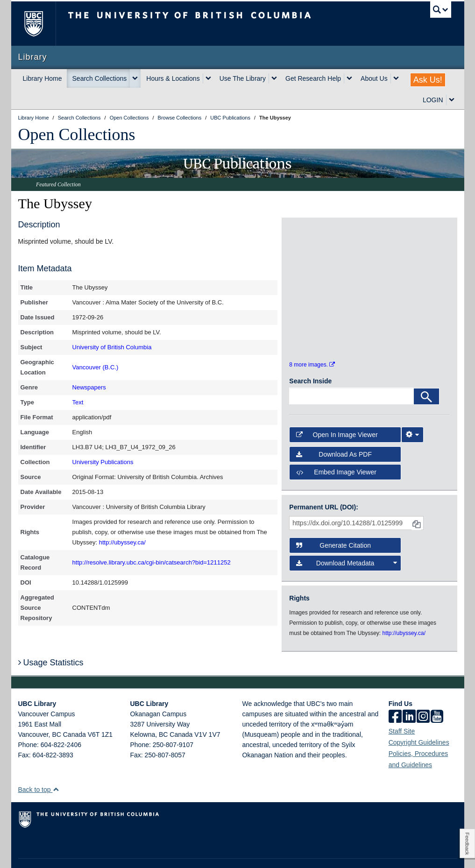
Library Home (43, 78)
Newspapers (89, 387)
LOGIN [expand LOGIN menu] (433, 100)
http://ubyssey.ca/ (122, 542)
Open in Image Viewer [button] (337, 411)
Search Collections (100, 78)
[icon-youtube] (437, 694)
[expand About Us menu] (396, 78)
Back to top (39, 767)
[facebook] (395, 694)
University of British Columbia (112, 347)
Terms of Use (101, 852)
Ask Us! (428, 80)
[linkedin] (409, 694)
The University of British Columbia (40, 24)
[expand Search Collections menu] (135, 78)
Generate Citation (333, 522)
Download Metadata (346, 540)
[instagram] (423, 694)
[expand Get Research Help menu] (349, 78)
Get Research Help (313, 78)
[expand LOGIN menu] (452, 100)
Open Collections (77, 134)
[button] (56, 766)
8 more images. (312, 342)
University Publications (103, 462)
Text (78, 402)
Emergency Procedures (47, 852)
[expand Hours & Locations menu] (208, 78)
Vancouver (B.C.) (96, 367)
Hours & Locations (173, 78)
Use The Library (243, 78)
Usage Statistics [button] (51, 640)
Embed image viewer (336, 449)
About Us (374, 78)
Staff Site (402, 708)
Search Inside (310, 358)
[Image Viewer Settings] (412, 411)
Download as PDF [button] (334, 431)
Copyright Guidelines (419, 720)
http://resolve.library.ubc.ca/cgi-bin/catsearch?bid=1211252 (152, 562)
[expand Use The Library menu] (274, 78)
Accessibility (175, 852)
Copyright (139, 852)
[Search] (426, 374)
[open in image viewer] (309, 253)
